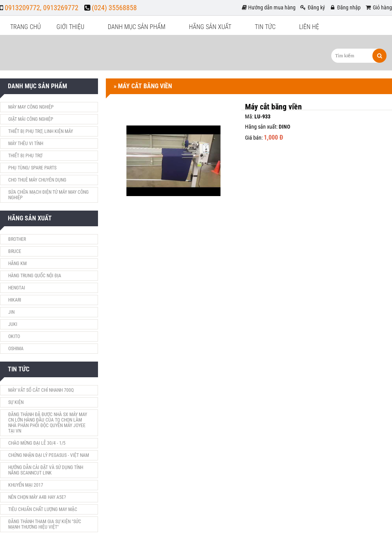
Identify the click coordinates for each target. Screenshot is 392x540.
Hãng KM (17, 264)
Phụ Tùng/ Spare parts (32, 168)
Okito (14, 336)
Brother (17, 239)
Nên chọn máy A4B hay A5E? (37, 497)
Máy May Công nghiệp (31, 107)
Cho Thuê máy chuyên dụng (37, 180)
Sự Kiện (16, 402)
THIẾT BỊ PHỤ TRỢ (25, 156)
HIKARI (15, 300)
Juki (13, 324)
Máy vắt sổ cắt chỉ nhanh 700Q (41, 390)
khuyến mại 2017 (26, 485)
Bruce (15, 251)
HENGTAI (17, 288)
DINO (284, 127)
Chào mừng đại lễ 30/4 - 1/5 (37, 443)
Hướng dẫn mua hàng (269, 7)
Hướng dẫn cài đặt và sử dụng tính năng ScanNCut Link (46, 470)
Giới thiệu (70, 27)
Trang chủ (25, 27)
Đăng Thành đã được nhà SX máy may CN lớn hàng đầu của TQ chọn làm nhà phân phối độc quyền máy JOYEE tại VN (48, 423)
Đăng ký (312, 7)
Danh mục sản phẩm (137, 27)
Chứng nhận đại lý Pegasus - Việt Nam (49, 455)
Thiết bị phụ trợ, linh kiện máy (41, 131)
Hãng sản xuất (210, 27)
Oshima (16, 349)
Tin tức (265, 27)
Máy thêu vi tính (26, 144)
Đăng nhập (345, 7)
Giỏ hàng (378, 7)
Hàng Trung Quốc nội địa (35, 276)
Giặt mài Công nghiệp (31, 119)
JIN (11, 312)
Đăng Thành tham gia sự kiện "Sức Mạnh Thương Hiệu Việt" (45, 524)
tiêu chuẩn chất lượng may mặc (43, 509)
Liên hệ (309, 27)
